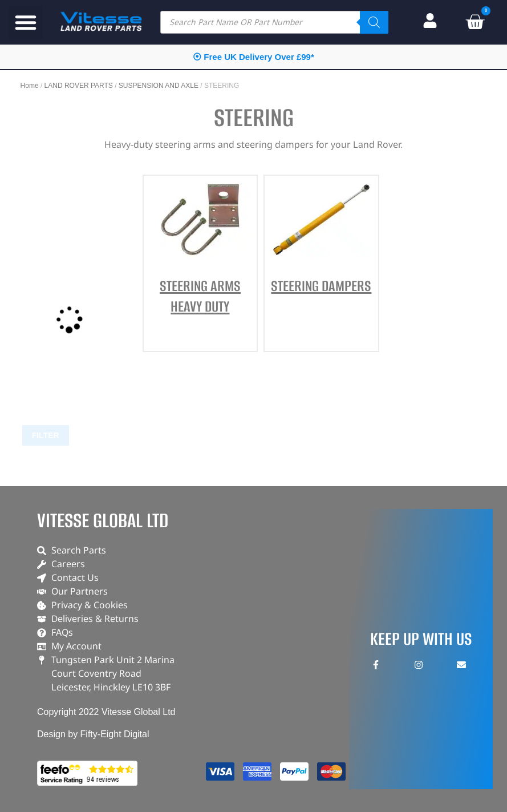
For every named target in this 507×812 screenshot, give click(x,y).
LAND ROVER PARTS (79, 86)
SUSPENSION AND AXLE (159, 86)
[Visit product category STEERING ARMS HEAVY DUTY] (200, 259)
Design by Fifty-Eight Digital (93, 734)
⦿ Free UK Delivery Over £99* (253, 57)
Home (30, 86)
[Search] (374, 22)
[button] (26, 22)
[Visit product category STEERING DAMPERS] (321, 249)
